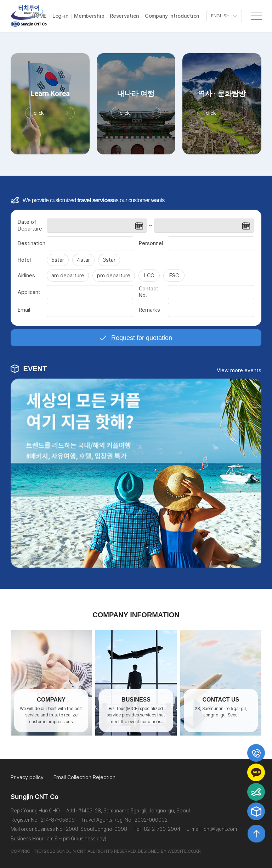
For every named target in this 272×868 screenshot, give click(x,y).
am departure (68, 278)
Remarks (149, 312)
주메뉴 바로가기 (0, 0)
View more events (239, 373)
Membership (89, 16)
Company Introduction (172, 16)
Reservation (124, 16)
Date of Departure (30, 228)
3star (109, 262)
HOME (39, 16)
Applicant (29, 294)
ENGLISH (220, 16)
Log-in (60, 16)
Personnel (151, 245)
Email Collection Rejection (84, 777)
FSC (174, 278)
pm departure (114, 278)
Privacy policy (27, 777)
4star (83, 262)
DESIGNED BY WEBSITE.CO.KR (169, 851)
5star (58, 262)
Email (24, 312)
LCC (149, 278)
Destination (32, 245)
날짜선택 (139, 228)
